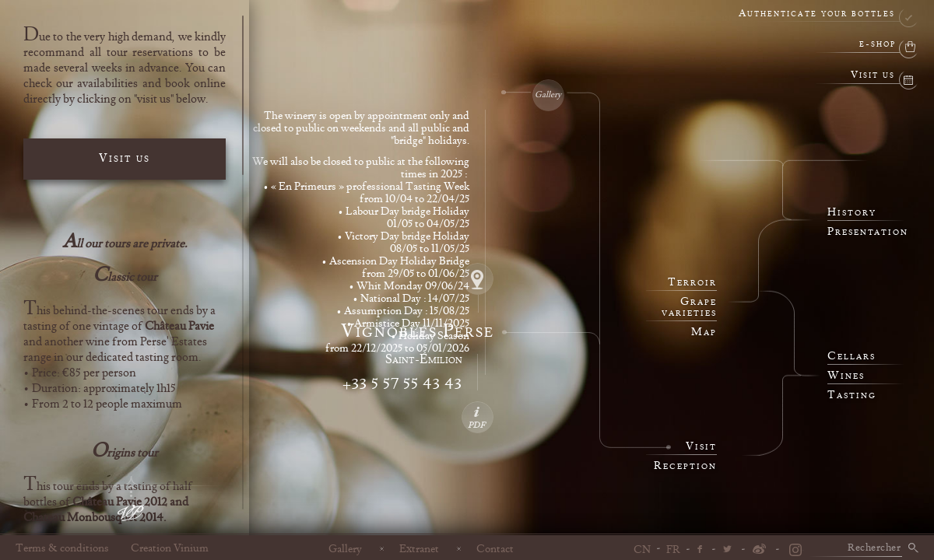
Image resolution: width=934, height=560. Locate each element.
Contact (495, 548)
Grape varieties (689, 307)
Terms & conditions (62, 548)
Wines (846, 376)
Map (704, 332)
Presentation (868, 232)
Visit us (125, 158)
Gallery (345, 548)
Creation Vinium (170, 548)
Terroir (692, 282)
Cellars (851, 356)
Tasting (852, 395)
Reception (685, 466)
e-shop (878, 45)
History (852, 212)
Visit (701, 446)
